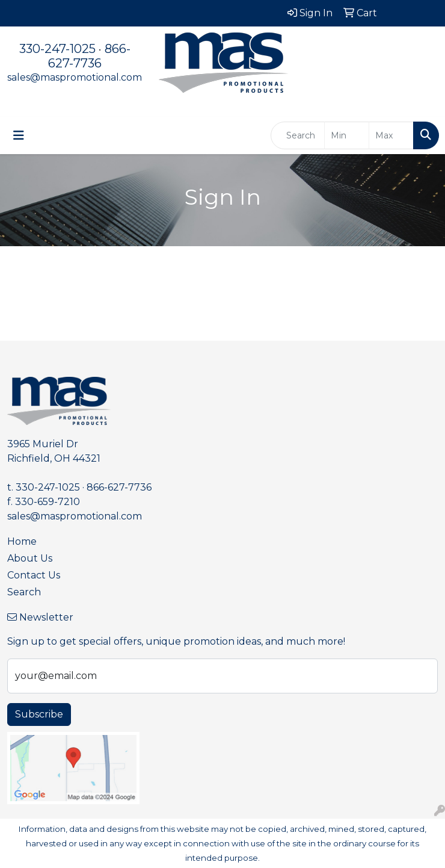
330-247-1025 (57, 49)
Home (22, 541)
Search (24, 592)
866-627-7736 (89, 56)
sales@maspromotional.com (75, 77)
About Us (30, 558)
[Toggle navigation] (19, 135)
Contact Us (34, 575)
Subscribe (39, 714)
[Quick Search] (298, 135)
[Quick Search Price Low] (347, 135)
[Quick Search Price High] (391, 135)
